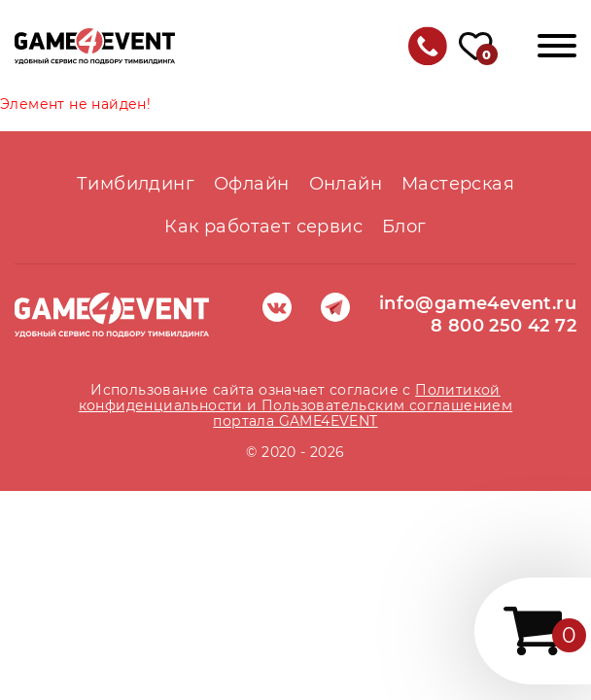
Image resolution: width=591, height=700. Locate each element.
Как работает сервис (263, 227)
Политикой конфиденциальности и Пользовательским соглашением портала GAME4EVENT (296, 405)
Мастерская (458, 184)
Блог (404, 227)
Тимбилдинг (136, 184)
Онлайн (346, 184)
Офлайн (251, 184)
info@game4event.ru (478, 303)
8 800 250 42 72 (504, 326)
